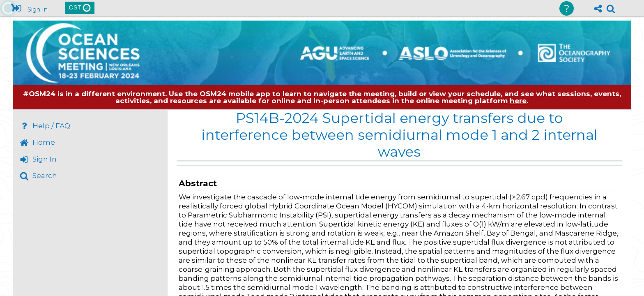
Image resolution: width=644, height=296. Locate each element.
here (518, 101)
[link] (611, 9)
